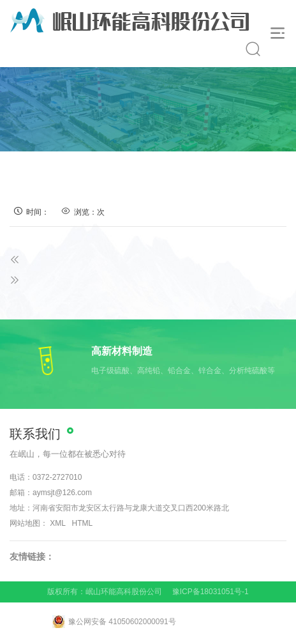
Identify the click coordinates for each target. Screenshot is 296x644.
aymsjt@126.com (62, 493)
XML (57, 523)
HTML (83, 523)
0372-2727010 (57, 477)
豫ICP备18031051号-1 (211, 592)
